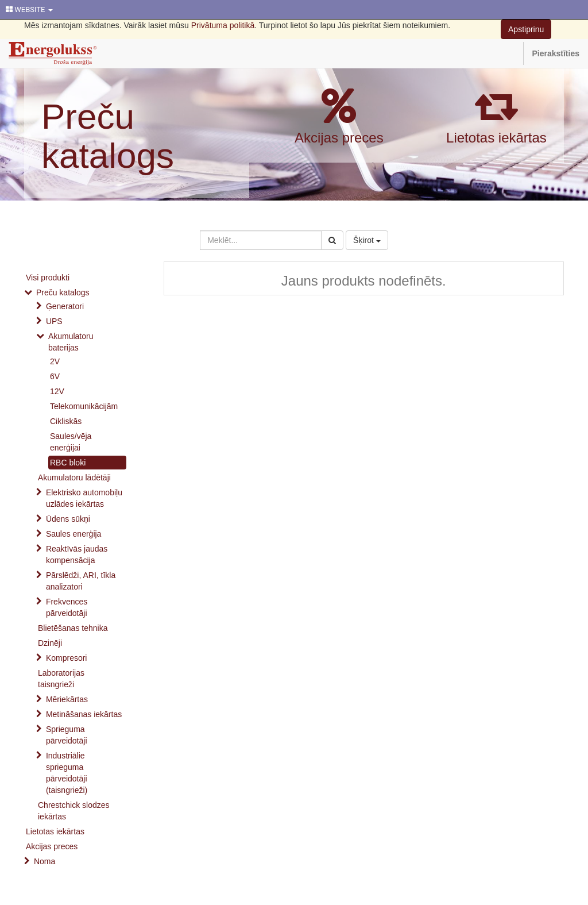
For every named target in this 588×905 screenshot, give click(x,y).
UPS (54, 321)
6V (55, 376)
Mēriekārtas (67, 699)
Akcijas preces (339, 138)
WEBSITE (29, 9)
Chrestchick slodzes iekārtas (74, 811)
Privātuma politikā (223, 25)
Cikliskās (66, 421)
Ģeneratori (65, 306)
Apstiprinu (526, 29)
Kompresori (67, 658)
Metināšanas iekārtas (84, 714)
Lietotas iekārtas (496, 138)
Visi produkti (48, 278)
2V (55, 361)
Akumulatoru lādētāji (74, 477)
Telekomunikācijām (84, 406)
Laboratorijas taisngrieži (61, 679)
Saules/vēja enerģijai (71, 442)
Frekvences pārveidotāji (67, 607)
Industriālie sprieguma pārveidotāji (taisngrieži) (67, 773)
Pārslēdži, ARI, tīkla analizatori (81, 581)
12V (57, 391)
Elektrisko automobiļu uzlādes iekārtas (84, 498)
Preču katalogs (108, 136)
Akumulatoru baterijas (71, 342)
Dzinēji (50, 643)
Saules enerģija (74, 534)
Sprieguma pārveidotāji (67, 735)
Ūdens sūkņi (68, 519)
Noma (45, 861)
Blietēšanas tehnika (73, 628)
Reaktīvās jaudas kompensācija (77, 554)
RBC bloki (68, 463)
